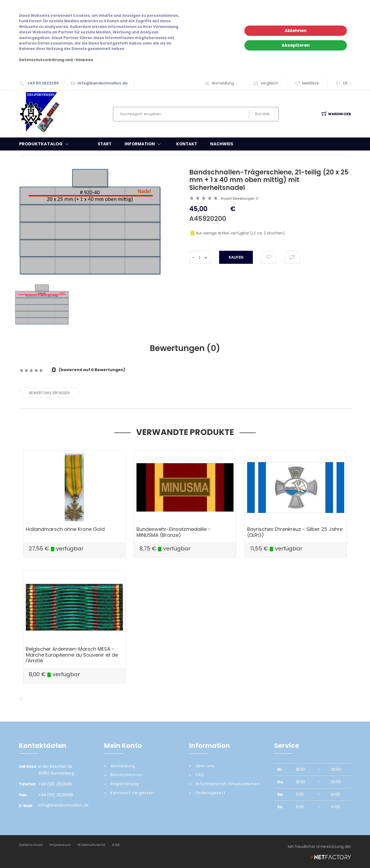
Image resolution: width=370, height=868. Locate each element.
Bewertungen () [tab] (185, 348)
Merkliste (307, 83)
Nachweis (222, 144)
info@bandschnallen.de (103, 83)
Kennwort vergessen (132, 793)
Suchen (262, 114)
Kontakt (187, 144)
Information (144, 144)
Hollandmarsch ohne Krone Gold (65, 529)
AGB (116, 845)
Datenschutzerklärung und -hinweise (56, 60)
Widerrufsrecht (91, 845)
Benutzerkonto (126, 775)
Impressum (60, 845)
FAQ (200, 775)
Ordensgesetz (211, 793)
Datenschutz (31, 845)
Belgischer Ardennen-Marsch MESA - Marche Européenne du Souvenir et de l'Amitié (72, 655)
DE (345, 83)
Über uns (205, 766)
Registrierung (125, 784)
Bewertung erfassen (49, 393)
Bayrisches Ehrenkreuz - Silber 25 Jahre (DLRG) (295, 532)
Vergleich (266, 83)
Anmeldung (226, 83)
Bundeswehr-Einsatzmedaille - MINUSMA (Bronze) (174, 532)
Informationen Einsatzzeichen (228, 784)
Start (105, 144)
